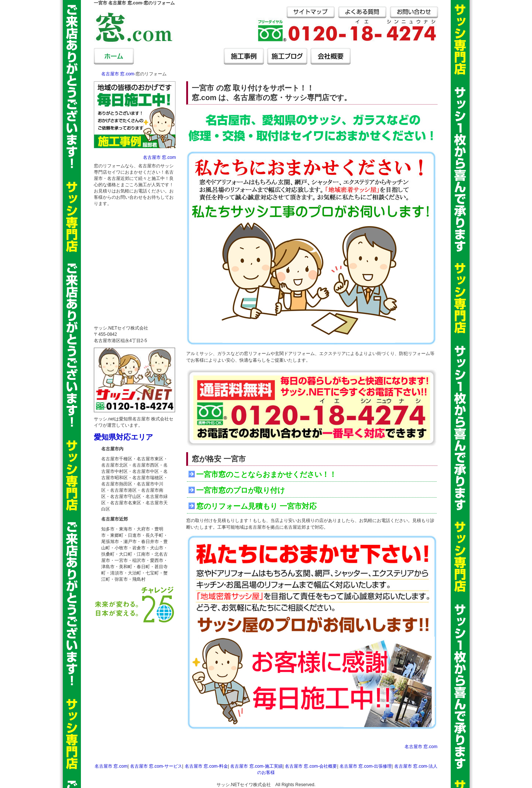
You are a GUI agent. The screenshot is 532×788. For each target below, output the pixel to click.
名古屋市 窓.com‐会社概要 (331, 57)
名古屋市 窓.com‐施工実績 (256, 766)
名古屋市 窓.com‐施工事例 (244, 57)
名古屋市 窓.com (115, 57)
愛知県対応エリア (123, 437)
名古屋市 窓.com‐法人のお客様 (417, 57)
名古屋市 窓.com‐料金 (200, 57)
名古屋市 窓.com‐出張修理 (374, 57)
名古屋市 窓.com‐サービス (157, 57)
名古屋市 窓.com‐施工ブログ (287, 57)
